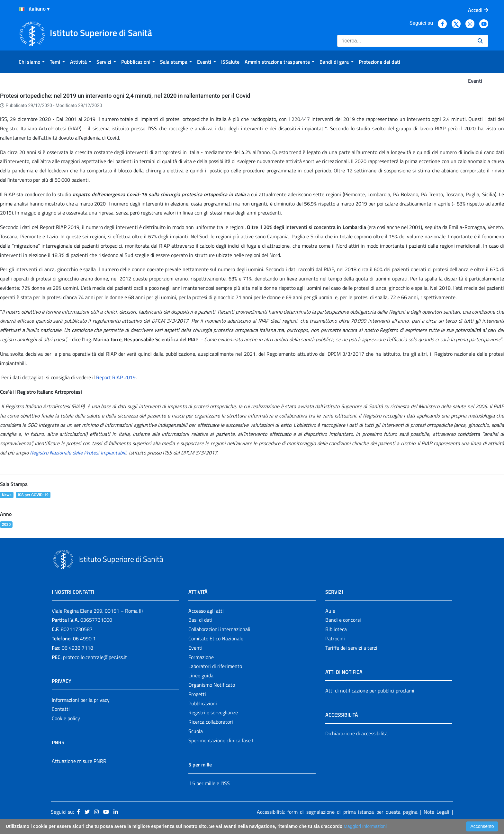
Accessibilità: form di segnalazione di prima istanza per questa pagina (337, 812)
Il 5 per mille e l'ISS (209, 783)
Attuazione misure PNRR (79, 761)
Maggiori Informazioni (365, 826)
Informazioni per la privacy (81, 700)
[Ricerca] (405, 41)
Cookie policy (66, 718)
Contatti (61, 709)
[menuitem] (32, 62)
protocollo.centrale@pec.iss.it (95, 657)
